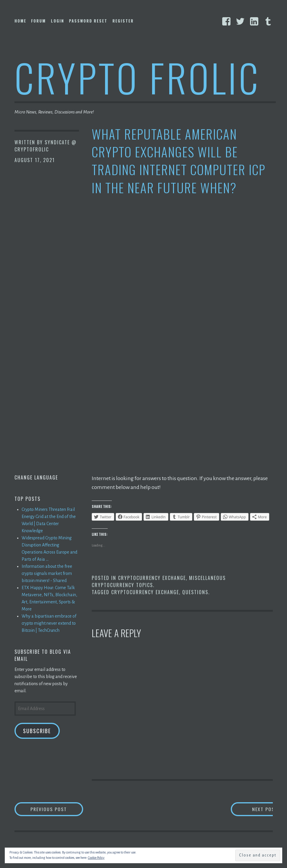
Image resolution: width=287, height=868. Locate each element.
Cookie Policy (96, 858)
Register (123, 21)
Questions (195, 592)
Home (20, 21)
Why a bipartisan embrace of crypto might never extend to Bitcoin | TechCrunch (49, 623)
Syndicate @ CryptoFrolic (46, 146)
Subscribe (37, 731)
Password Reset (88, 21)
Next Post (249, 809)
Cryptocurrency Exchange (152, 578)
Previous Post (57, 809)
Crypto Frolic (137, 77)
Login (58, 21)
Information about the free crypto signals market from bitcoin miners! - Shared (47, 573)
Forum (38, 21)
